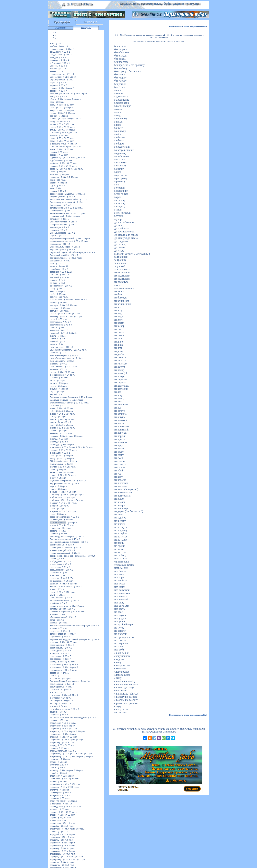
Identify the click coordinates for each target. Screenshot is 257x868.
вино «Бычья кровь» (59, 355)
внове (53, 470)
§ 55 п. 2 (60, 188)
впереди (54, 748)
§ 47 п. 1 (64, 342)
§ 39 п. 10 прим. (81, 403)
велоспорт (55, 219)
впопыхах (54, 798)
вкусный (54, 394)
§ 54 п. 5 (63, 492)
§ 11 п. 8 (62, 69)
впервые (54, 720)
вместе (53, 420)
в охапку (54, 706)
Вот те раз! (55, 704)
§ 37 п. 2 (72, 751)
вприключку (55, 846)
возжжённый (56, 573)
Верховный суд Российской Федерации (68, 252)
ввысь (53, 127)
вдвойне (54, 155)
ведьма (53, 191)
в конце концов (57, 375)
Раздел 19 (63, 46)
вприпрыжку (55, 859)
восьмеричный (57, 684)
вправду (54, 812)
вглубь (53, 130)
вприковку (55, 848)
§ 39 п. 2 (68, 286)
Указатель (86, 28)
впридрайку (55, 834)
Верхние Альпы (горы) (60, 247)
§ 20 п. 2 (92, 717)
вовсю (53, 525)
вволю (53, 124)
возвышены (55, 567)
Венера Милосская (59, 222)
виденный (54, 333)
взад (52, 291)
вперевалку (55, 731)
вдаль (53, 141)
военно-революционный (61, 548)
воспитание (55, 665)
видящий (54, 342)
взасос (53, 314)
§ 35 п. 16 (69, 684)
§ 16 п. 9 (72, 617)
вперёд (53, 745)
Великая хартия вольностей (63, 202)
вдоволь (54, 166)
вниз (52, 456)
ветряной (54, 275)
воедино (54, 534)
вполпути (54, 790)
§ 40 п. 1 (68, 648)
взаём (53, 294)
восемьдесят (56, 651)
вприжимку (55, 837)
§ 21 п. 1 (68, 205)
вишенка (54, 369)
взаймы (53, 297)
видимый (54, 339)
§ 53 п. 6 (61, 105)
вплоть (53, 768)
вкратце (54, 383)
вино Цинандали (58, 361)
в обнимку (55, 495)
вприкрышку (56, 854)
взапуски (54, 311)
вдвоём (53, 152)
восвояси (54, 642)
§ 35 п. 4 (68, 261)
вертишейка (55, 244)
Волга (53, 595)
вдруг (52, 180)
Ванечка (54, 66)
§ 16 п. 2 (91, 252)
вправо (53, 818)
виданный (54, 330)
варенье (54, 91)
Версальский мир (58, 233)
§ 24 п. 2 (60, 44)
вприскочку (55, 865)
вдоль (53, 172)
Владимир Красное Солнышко (64, 397)
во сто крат (55, 678)
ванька (53, 71)
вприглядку (55, 829)
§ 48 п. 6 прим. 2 (66, 88)
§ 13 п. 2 (71, 197)
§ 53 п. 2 (61, 149)
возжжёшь (55, 575)
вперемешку (56, 756)
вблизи (53, 99)
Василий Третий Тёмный (61, 94)
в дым (53, 186)
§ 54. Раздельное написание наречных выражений (143, 35)
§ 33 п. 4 (63, 369)
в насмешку (55, 447)
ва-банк (53, 46)
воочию (53, 628)
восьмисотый (56, 690)
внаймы (54, 431)
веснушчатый (56, 261)
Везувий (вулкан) (58, 197)
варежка (54, 83)
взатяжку (54, 316)
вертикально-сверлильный (62, 238)
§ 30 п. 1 (61, 289)
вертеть (54, 236)
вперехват (55, 759)
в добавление (56, 161)
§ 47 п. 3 (64, 333)
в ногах (53, 475)
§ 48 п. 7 (67, 322)
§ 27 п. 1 (67, 562)
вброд (53, 105)
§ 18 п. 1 (81, 202)
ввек (52, 108)
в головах (54, 133)
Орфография (62, 22)
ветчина (54, 280)
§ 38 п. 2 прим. (71, 367)
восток (53, 676)
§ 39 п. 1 (69, 211)
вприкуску (54, 857)
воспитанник (56, 667)
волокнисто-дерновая (60, 612)
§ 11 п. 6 (66, 63)
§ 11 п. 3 (60, 620)
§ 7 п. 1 (66, 754)
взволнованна (56, 325)
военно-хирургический (60, 553)
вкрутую (54, 389)
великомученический (60, 213)
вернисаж (54, 230)
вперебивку (55, 726)
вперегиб (54, 737)
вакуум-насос (56, 55)
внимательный (57, 464)
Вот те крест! (56, 701)
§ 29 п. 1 (63, 328)
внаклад (54, 439)
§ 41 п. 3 (66, 779)
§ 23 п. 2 (74, 355)
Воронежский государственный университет (70, 639)
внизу (53, 458)
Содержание (61, 28)
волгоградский (57, 598)
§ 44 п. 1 (63, 236)
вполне (53, 782)
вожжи (53, 559)
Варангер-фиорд (58, 80)
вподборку (55, 776)
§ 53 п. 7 (60, 108)
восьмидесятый (57, 687)
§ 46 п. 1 (63, 531)
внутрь (53, 489)
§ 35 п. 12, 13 (66, 272)
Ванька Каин (56, 77)
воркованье (55, 637)
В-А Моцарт (55, 63)
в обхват (54, 503)
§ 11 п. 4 (65, 60)
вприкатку (54, 840)
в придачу (54, 832)
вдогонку (54, 169)
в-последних (56, 804)
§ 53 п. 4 (62, 467)
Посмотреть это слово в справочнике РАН (188, 27)
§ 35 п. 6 (69, 598)
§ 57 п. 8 (75, 517)
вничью (53, 467)
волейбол (54, 603)
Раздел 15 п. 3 (74, 119)
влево (53, 408)
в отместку (55, 698)
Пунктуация (90, 22)
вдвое (53, 149)
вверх (53, 110)
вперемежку (55, 754)
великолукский (57, 211)
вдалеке (54, 135)
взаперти (54, 305)
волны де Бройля (58, 609)
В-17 (52, 44)
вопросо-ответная (58, 634)
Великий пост (56, 205)
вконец (53, 372)
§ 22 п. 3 (73, 225)
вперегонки (55, 740)
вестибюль (55, 269)
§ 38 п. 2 (70, 49)
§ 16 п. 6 (96, 639)
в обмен (54, 492)
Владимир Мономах (59, 400)
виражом (54, 364)
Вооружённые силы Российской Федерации (70, 626)
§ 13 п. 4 (71, 80)
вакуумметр (55, 52)
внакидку (54, 436)
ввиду (53, 122)
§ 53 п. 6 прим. (69, 158)
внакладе (54, 442)
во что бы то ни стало (60, 709)
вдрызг (53, 183)
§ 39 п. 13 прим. (75, 208)
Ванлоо (53, 69)
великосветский (57, 216)
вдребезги (55, 177)
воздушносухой (57, 570)
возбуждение (56, 562)
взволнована (56, 322)
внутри (53, 486)
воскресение (56, 656)
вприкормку (55, 851)
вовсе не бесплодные (60, 517)
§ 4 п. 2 (62, 283)
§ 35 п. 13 (64, 275)
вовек (53, 509)
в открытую (55, 695)
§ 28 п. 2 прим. (70, 670)
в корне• (54, 378)
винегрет (54, 353)
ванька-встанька (57, 74)
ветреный (54, 272)
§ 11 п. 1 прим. (70, 77)
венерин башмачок (59, 225)
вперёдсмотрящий (58, 751)
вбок (52, 102)
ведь (52, 188)
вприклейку (55, 843)
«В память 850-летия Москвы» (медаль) (68, 717)
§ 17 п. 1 (84, 200)
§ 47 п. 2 (64, 339)
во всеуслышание (58, 523)
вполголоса (55, 779)
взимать (54, 328)
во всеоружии (56, 520)
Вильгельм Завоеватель (61, 350)
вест (52, 264)
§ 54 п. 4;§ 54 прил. (85, 447)
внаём (53, 428)
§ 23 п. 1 (71, 361)
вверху (53, 113)
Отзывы (123, 790)
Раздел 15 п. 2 (63, 122)
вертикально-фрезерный (61, 241)
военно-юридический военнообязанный (68, 556)
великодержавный (58, 208)
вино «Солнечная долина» (62, 358)
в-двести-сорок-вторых (60, 147)
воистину (54, 584)
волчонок (54, 614)
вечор (53, 289)
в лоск (53, 414)
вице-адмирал (56, 367)
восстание (55, 673)
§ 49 (60, 818)
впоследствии (56, 807)
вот (51, 692)
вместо (53, 422)
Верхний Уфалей (58, 250)
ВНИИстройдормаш (59, 461)
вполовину (55, 787)
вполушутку (55, 795)
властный (54, 406)
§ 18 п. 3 (73, 222)
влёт (52, 411)
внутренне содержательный (63, 481)
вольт (52, 620)
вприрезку (55, 862)
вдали (53, 138)
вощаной (54, 712)
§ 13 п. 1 (61, 595)
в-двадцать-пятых (58, 144)
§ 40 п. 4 (70, 645)
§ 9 (61, 394)
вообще (54, 623)
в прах (53, 820)
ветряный (54, 277)
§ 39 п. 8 (72, 634)
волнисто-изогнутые (59, 606)
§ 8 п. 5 (64, 578)
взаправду (55, 308)
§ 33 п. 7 (63, 85)
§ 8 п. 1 (62, 344)
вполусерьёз (56, 793)
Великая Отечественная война (64, 200)
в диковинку (55, 158)
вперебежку (55, 723)
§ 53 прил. (76, 99)
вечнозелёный (56, 286)
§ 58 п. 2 (66, 453)
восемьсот (55, 653)
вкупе (53, 392)
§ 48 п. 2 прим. (75, 258)
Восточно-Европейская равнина (65, 681)
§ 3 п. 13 (69, 464)
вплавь (53, 762)
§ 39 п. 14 (85, 681)
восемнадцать (56, 648)
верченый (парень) (59, 258)
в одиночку (55, 528)
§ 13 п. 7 (59, 264)
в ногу (53, 478)
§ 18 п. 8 (76, 539)
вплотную (54, 765)
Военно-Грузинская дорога (62, 536)
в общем (54, 506)
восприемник (56, 670)
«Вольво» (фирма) (58, 617)
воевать (54, 531)
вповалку (54, 770)
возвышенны (56, 564)
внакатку (54, 433)
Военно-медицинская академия (64, 542)
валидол (54, 57)
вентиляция (55, 227)
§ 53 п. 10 (72, 144)
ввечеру (54, 116)
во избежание (56, 581)
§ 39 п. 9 (84, 542)
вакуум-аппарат (57, 49)
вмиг (52, 425)
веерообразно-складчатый (62, 194)
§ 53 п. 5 (63, 166)
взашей (53, 319)
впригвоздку (55, 823)
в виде (53, 119)
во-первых (55, 631)
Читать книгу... (128, 787)
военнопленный (57, 545)
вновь (53, 472)
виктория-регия (57, 347)
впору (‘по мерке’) (58, 801)
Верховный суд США (59, 255)
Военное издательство (60, 539)
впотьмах (54, 809)
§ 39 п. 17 (81, 481)
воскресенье (56, 659)
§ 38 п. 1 (66, 52)
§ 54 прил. (62, 119)
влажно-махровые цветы (61, 403)
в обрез (53, 497)
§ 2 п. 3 (63, 57)
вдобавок (54, 163)
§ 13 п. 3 (80, 536)
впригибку (55, 826)
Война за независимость (61, 587)
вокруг (53, 592)
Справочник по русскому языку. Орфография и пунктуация (160, 4)
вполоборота (56, 784)
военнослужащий (58, 550)
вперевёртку (56, 734)
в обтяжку (54, 500)
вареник (54, 88)
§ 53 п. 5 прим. (65, 99)
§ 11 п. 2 (62, 71)
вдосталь (54, 174)
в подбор (54, 773)
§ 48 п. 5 (64, 330)
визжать (54, 344)
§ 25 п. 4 (74, 461)
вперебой (54, 729)
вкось (53, 381)
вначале (54, 450)
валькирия (55, 60)
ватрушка (54, 96)
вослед (53, 662)
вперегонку (55, 743)
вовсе (53, 514)
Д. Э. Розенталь (77, 4)
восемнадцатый (57, 645)
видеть (53, 336)
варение (54, 85)
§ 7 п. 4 (62, 83)
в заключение (56, 300)
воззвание (55, 578)
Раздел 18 (68, 701)
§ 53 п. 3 (61, 408)
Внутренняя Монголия (60, 484)
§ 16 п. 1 (95, 626)
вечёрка (54, 283)
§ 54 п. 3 (64, 133)
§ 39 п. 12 (80, 194)
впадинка (54, 715)
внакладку (55, 445)
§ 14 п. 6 (76, 484)
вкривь (53, 386)
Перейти (192, 789)
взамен (53, 303)
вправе (53, 815)
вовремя (54, 511)
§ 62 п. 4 (75, 709)
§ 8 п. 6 (64, 230)
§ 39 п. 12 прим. (83, 238)
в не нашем (55, 453)
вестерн (54, 266)
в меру (53, 417)
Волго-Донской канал (60, 601)
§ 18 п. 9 (71, 609)
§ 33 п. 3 (63, 66)
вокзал (53, 589)
